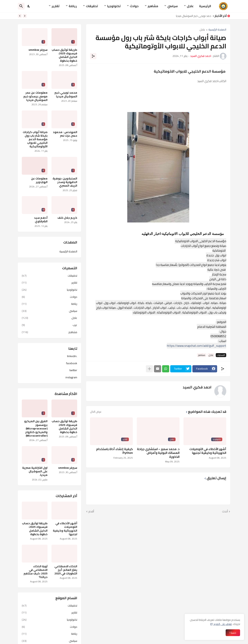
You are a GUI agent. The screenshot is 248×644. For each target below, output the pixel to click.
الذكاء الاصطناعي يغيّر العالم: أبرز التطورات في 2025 (66, 570)
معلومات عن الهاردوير (39, 180)
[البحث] (21, 6)
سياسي (172, 6)
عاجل (190, 6)
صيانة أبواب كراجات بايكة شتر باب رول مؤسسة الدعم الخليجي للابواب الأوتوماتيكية (35, 139)
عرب (49, 325)
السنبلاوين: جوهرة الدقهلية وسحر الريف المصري (65, 182)
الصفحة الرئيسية (217, 30)
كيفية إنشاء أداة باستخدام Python (114, 451)
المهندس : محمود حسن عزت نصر (65, 134)
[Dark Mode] (29, 6)
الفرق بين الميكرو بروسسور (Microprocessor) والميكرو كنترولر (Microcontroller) (36, 428)
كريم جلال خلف (67, 218)
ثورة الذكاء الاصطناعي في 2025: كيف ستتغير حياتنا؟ (36, 572)
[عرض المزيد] (149, 369)
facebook (72, 363)
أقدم (91, 512)
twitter (73, 370)
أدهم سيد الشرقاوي (41, 219)
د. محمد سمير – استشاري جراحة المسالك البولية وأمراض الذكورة (158, 453)
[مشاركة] (93, 56)
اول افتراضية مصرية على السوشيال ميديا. (35, 471)
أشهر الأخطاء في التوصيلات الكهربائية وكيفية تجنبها (208, 451)
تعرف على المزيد (223, 624)
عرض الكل (96, 412)
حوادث (134, 6)
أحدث (225, 512)
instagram (71, 377)
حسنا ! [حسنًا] (233, 633)
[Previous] (25, 16)
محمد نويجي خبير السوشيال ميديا (192, 16)
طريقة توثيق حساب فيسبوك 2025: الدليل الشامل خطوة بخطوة (64, 55)
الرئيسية (205, 6)
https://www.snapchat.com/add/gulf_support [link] (197, 346)
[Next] (20, 16)
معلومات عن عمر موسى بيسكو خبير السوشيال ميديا (35, 96)
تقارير (56, 6)
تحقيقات (92, 6)
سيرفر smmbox (38, 50)
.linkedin (72, 356)
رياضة (73, 6)
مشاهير (153, 6)
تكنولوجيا (114, 6)
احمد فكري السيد (197, 387)
